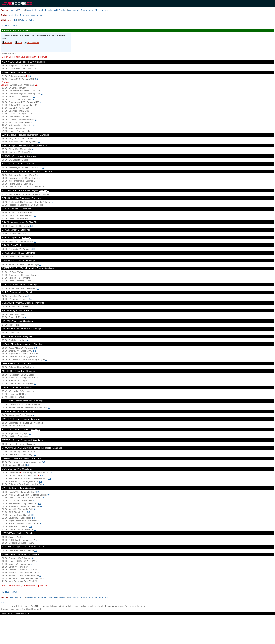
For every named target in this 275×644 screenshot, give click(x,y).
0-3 (35, 348)
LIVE (15, 20)
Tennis (22, 10)
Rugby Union (87, 10)
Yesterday (13, 15)
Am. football (74, 10)
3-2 (41, 476)
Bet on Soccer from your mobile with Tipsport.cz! (25, 57)
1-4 (33, 518)
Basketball (31, 10)
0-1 (28, 296)
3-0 (50, 478)
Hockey (13, 10)
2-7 (44, 498)
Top (3, 602)
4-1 (41, 524)
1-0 (44, 462)
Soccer (5, 10)
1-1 (36, 85)
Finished (23, 20)
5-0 (41, 506)
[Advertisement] (137, 631)
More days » (37, 15)
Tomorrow (24, 15)
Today (4, 15)
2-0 (30, 76)
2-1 (30, 299)
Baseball (63, 10)
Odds (31, 20)
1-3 (38, 521)
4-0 (36, 79)
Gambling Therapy (30, 609)
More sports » (101, 10)
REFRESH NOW (9, 26)
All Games (6, 20)
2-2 (28, 465)
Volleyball (52, 10)
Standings (40, 62)
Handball (42, 10)
